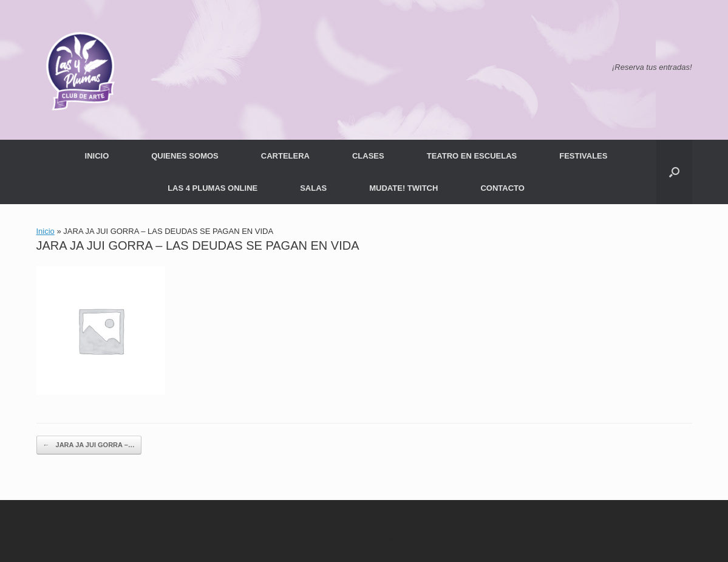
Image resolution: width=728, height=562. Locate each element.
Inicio (46, 231)
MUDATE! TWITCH (403, 188)
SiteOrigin (380, 538)
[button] (674, 172)
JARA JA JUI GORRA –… (89, 445)
